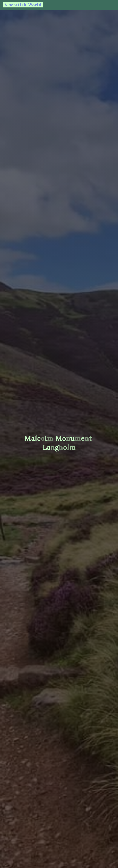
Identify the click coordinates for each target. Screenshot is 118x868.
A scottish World (23, 5)
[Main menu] (111, 5)
